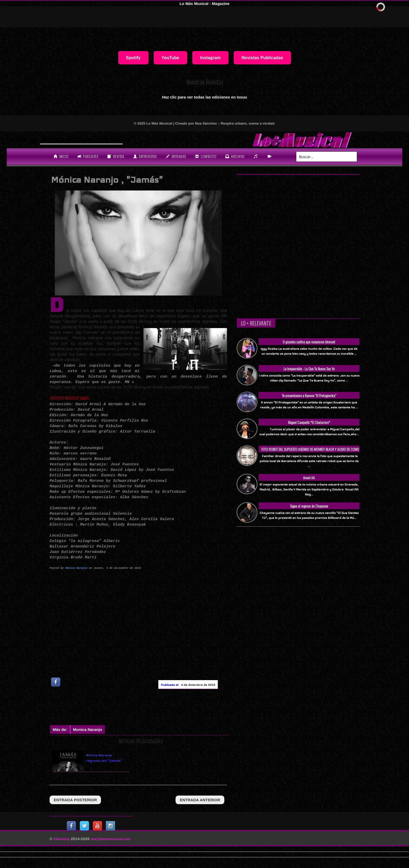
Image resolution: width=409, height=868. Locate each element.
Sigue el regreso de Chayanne (309, 506)
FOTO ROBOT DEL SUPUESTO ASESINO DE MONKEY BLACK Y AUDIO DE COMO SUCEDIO (310, 452)
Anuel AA (309, 478)
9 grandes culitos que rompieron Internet (309, 342)
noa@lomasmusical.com (110, 839)
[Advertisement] (145, 708)
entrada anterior (200, 800)
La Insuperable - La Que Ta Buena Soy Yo (309, 369)
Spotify (133, 58)
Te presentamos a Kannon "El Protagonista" (309, 395)
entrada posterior (75, 800)
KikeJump (62, 839)
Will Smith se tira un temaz (71, 139)
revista (116, 156)
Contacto (206, 156)
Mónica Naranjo (76, 568)
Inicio (61, 156)
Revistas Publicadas (262, 58)
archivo (235, 156)
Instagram (210, 58)
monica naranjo (88, 730)
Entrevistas (145, 156)
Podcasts (88, 156)
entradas (176, 156)
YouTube (170, 58)
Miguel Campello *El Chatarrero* (309, 422)
